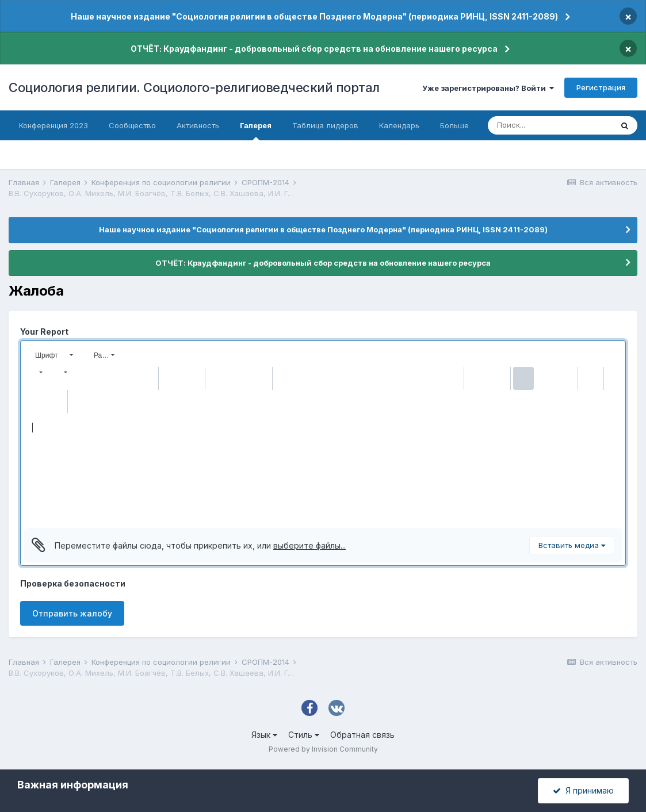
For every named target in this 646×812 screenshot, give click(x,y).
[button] (53, 355)
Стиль (304, 735)
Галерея (256, 131)
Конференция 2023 (53, 125)
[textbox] (323, 470)
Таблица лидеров (325, 125)
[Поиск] (550, 125)
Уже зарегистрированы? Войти (488, 88)
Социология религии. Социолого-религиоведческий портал (194, 87)
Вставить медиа (572, 545)
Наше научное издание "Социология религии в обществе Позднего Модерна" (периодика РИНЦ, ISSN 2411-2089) (314, 16)
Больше (454, 125)
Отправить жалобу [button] (72, 613)
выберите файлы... (309, 545)
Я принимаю (583, 790)
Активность (198, 125)
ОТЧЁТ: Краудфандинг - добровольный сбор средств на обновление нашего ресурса (314, 49)
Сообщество (132, 125)
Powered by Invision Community (323, 749)
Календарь (399, 125)
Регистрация (601, 87)
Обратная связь (362, 735)
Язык (264, 735)
